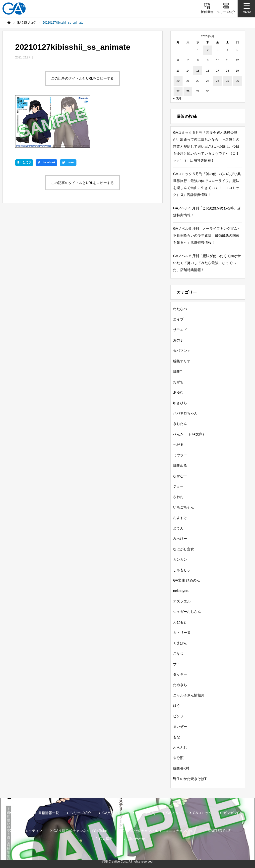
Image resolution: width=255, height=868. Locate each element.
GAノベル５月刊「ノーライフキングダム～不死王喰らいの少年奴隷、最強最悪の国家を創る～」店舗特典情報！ (207, 235)
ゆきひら (180, 403)
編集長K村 (181, 768)
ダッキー (180, 674)
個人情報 (106, 839)
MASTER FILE (219, 831)
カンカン (180, 559)
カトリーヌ (182, 633)
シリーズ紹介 (81, 813)
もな (177, 737)
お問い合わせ (134, 839)
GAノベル (174, 813)
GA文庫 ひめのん (187, 580)
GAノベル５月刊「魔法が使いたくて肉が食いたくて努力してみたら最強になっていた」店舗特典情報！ (207, 263)
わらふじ (180, 747)
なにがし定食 (184, 549)
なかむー (180, 476)
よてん (178, 528)
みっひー (180, 539)
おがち (178, 382)
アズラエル (182, 601)
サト (177, 664)
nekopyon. (181, 591)
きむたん (180, 424)
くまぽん (180, 643)
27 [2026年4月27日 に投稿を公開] (178, 91)
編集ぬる (180, 465)
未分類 (178, 758)
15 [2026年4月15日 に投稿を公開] (198, 71)
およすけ (180, 518)
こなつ (178, 653)
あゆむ (178, 392)
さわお (178, 497)
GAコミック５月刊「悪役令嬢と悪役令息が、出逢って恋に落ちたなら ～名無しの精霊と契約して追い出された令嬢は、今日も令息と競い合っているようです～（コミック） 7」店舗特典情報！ (206, 146)
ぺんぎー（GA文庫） (190, 434)
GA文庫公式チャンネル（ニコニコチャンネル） (159, 831)
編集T (178, 371)
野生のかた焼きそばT (190, 779)
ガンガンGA (233, 813)
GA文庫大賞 (145, 813)
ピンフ (178, 716)
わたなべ (180, 309)
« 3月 (177, 98)
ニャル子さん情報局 (189, 695)
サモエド (180, 330)
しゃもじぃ (182, 570)
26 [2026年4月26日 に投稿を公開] (237, 81)
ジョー (178, 486)
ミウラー (180, 455)
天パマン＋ (182, 351)
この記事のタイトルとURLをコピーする (82, 78)
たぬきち (180, 685)
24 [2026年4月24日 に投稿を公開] (218, 81)
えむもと (180, 622)
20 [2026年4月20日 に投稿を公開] (178, 81)
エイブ (178, 319)
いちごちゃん (184, 507)
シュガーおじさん (187, 612)
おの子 (178, 340)
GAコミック (202, 813)
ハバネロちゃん (185, 413)
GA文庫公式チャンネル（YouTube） (82, 831)
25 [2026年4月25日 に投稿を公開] (227, 81)
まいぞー (180, 727)
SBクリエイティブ (28, 831)
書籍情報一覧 (49, 813)
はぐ (177, 706)
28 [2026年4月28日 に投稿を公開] (188, 91)
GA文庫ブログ (114, 813)
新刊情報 (20, 813)
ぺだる (178, 445)
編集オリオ (182, 361)
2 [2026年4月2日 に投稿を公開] (208, 50)
